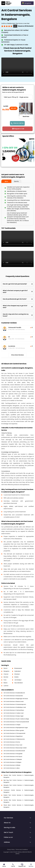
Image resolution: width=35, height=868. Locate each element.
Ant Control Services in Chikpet (12, 725)
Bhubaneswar (18, 668)
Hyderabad (18, 671)
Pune (5, 680)
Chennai (6, 674)
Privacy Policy (11, 849)
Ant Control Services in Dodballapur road (15, 707)
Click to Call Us (18, 123)
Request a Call (19, 129)
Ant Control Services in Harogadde (13, 754)
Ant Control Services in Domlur (12, 742)
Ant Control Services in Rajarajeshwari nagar (16, 728)
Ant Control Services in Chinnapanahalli (14, 733)
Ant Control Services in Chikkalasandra (14, 739)
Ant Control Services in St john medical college (16, 719)
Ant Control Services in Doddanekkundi (14, 693)
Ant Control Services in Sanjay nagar (14, 716)
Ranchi (5, 668)
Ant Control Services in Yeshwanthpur (14, 710)
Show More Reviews (18, 355)
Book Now (26, 116)
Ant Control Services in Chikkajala (13, 759)
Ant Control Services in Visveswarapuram (15, 704)
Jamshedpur (18, 680)
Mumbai (6, 677)
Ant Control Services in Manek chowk (14, 701)
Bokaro (5, 683)
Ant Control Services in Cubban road (14, 713)
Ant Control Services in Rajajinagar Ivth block (16, 699)
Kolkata (16, 677)
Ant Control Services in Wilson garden (14, 730)
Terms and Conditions (22, 849)
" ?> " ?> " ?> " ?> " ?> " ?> (17, 97)
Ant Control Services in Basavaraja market (15, 748)
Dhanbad (17, 674)
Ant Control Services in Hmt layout (13, 756)
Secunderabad (19, 683)
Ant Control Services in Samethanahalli (14, 751)
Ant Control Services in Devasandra (13, 696)
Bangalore (6, 671)
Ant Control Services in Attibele (12, 765)
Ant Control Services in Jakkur (12, 768)
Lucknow (6, 686)
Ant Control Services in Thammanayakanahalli (16, 722)
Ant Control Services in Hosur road (13, 745)
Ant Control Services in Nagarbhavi (13, 736)
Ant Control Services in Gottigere (12, 762)
